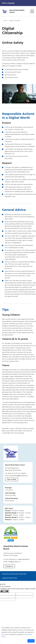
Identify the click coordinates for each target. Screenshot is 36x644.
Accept (31, 641)
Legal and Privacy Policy (10, 578)
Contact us (9, 566)
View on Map (12, 479)
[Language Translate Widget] (10, 3)
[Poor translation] (6, 591)
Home (5, 21)
